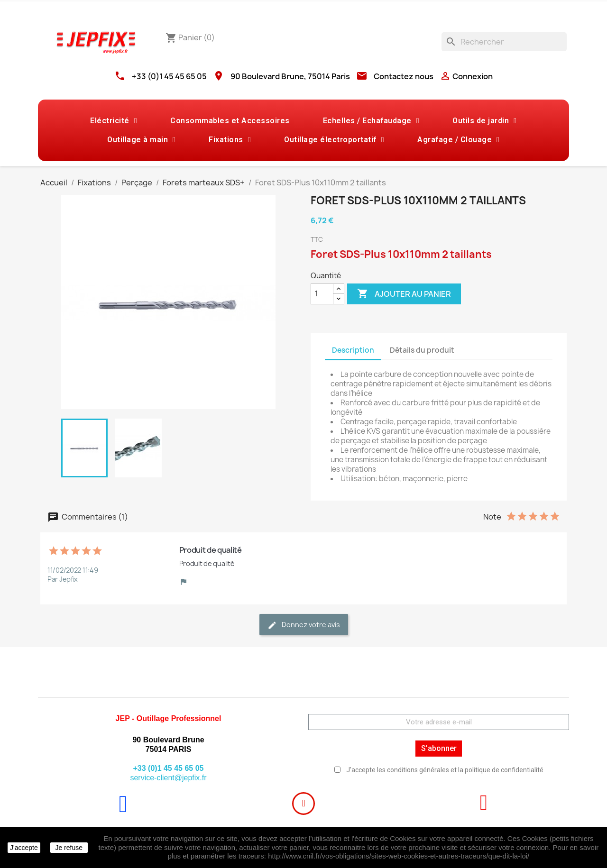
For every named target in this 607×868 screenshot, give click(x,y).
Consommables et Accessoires (230, 121)
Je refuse (69, 848)
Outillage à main (141, 140)
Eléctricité (114, 121)
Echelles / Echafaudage (371, 121)
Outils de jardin (484, 121)
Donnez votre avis (304, 625)
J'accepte (24, 848)
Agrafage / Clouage (458, 140)
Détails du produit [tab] (422, 350)
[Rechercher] (504, 42)
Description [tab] (353, 350)
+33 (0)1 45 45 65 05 (169, 76)
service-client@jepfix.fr (168, 778)
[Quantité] (322, 294)
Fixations (230, 140)
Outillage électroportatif (334, 140)
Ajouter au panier (404, 294)
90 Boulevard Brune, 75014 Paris (290, 76)
